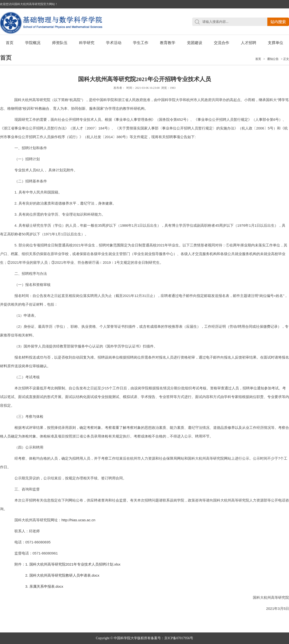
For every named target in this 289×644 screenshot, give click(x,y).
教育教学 (168, 43)
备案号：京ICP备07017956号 (172, 638)
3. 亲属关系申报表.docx (44, 586)
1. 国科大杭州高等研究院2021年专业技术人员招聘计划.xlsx (73, 564)
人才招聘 (249, 43)
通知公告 (273, 59)
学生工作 (141, 43)
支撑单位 (276, 43)
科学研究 (87, 43)
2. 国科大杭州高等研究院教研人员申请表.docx (62, 575)
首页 (10, 43)
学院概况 (33, 43)
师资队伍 (60, 43)
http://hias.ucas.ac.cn (78, 520)
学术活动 (114, 43)
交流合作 (222, 43)
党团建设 (195, 43)
